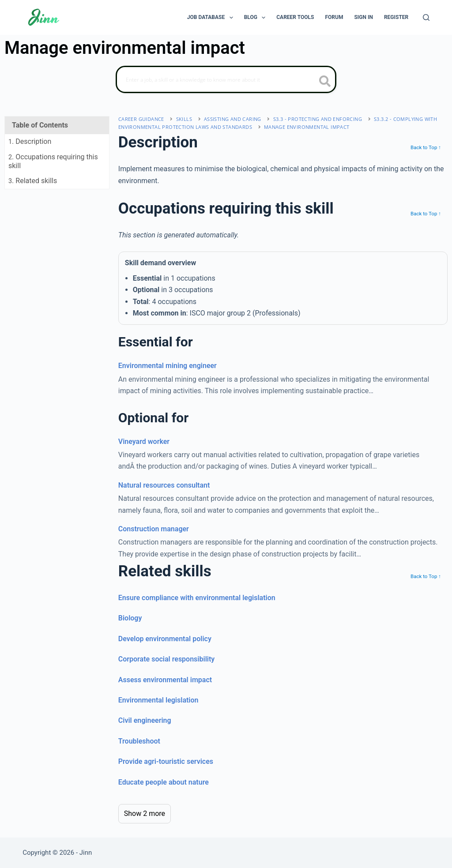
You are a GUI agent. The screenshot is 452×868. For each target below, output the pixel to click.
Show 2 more (145, 814)
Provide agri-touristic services (166, 761)
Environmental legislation (158, 700)
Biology (130, 618)
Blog (257, 18)
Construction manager (154, 529)
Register (396, 17)
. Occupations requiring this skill (53, 161)
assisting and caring (233, 119)
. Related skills (33, 181)
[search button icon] (325, 82)
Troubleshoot (139, 741)
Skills (184, 119)
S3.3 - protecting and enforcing (318, 119)
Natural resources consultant (164, 485)
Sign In (363, 17)
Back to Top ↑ (426, 147)
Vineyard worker (144, 442)
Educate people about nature (164, 782)
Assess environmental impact (165, 680)
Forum (334, 17)
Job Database (212, 18)
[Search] (426, 17)
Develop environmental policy (165, 639)
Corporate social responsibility (167, 659)
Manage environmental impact (307, 127)
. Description (30, 141)
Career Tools (295, 17)
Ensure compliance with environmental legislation (197, 598)
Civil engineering (145, 720)
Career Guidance (141, 119)
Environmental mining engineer (168, 366)
